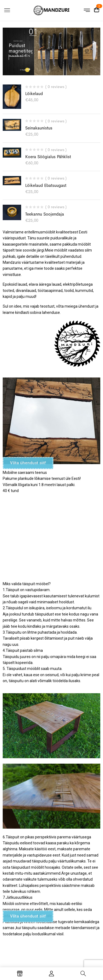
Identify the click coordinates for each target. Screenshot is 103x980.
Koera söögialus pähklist (48, 157)
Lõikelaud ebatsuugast (46, 185)
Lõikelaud (34, 94)
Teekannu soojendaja (45, 214)
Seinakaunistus (39, 128)
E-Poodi (23, 70)
